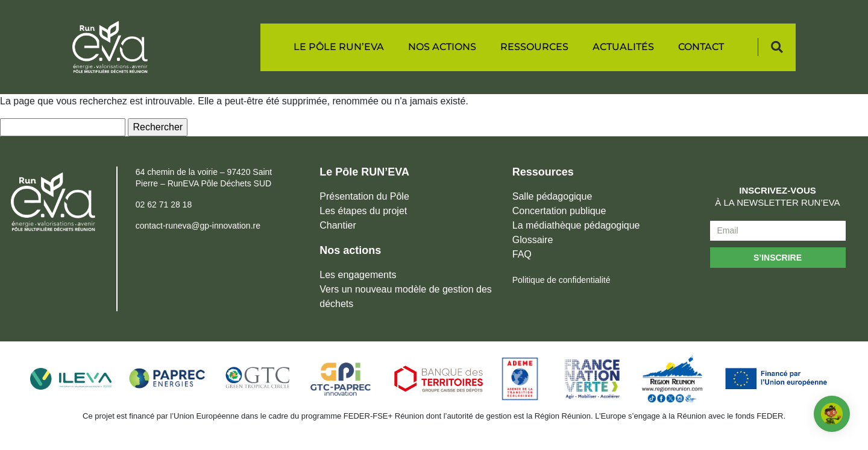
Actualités (623, 47)
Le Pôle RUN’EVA (339, 47)
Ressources (534, 47)
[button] (777, 47)
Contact (701, 47)
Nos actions (442, 47)
